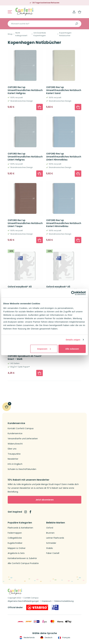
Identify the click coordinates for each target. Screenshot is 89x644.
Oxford (50, 528)
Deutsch (46, 638)
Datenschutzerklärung (64, 601)
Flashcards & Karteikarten (20, 528)
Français (64, 638)
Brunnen (50, 533)
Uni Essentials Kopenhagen (40, 34)
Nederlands (27, 638)
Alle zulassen (72, 349)
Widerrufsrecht (15, 444)
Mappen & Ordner (17, 548)
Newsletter (13, 459)
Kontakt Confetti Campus (21, 428)
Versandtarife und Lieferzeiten (23, 439)
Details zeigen (73, 340)
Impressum (47, 601)
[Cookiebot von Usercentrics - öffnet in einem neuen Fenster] (73, 293)
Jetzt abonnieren (45, 500)
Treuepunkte (14, 454)
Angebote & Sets (16, 553)
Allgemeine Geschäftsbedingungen (23, 601)
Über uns (12, 449)
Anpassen (44, 349)
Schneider (51, 543)
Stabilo (50, 548)
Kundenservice (15, 433)
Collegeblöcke (15, 538)
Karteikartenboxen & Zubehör (22, 558)
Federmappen (15, 533)
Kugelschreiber (15, 543)
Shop (10, 34)
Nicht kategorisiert (21, 34)
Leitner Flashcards (55, 538)
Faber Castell (53, 553)
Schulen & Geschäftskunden (22, 469)
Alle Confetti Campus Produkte (23, 563)
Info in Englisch (15, 464)
